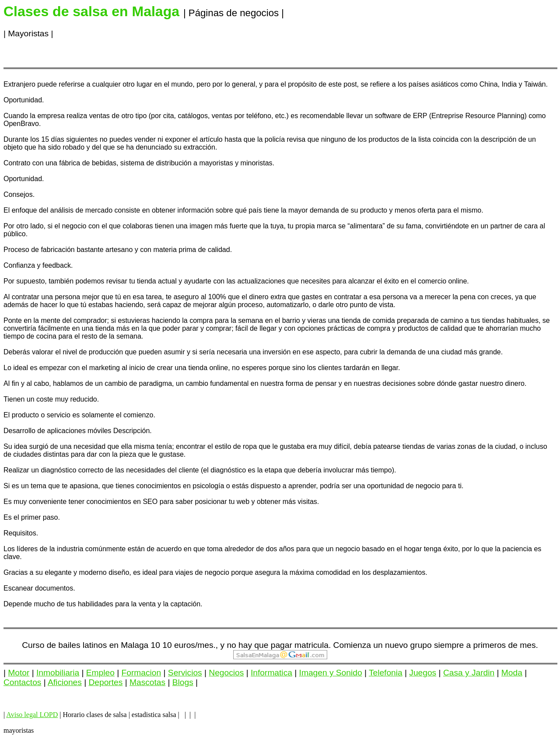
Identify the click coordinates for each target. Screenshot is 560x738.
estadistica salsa (154, 715)
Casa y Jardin (469, 673)
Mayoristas (28, 33)
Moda (512, 673)
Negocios (226, 673)
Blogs (183, 682)
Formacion (142, 673)
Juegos (423, 673)
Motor (19, 673)
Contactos (22, 682)
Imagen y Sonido (331, 673)
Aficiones (65, 682)
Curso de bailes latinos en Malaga (85, 645)
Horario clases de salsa (94, 715)
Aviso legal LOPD (32, 715)
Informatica (271, 673)
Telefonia (386, 673)
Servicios (185, 673)
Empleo (100, 673)
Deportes (106, 682)
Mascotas (147, 682)
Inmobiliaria (58, 673)
